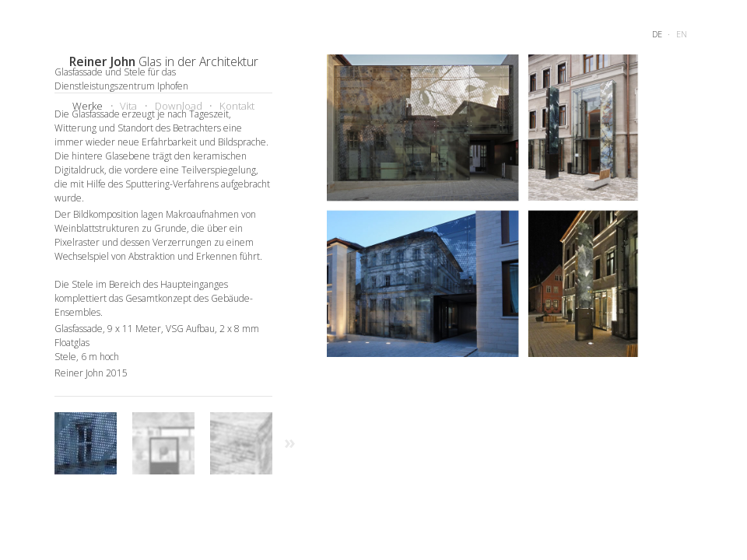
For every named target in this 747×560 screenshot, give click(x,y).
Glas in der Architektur (164, 61)
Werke (88, 106)
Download (179, 106)
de (657, 34)
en (682, 34)
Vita (128, 106)
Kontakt (237, 106)
